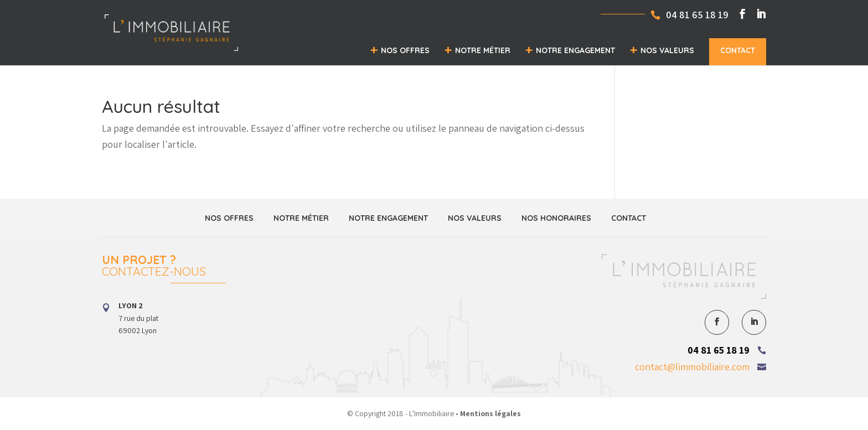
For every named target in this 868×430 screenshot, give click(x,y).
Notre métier (483, 50)
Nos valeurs (667, 50)
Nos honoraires (556, 218)
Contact (738, 50)
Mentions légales (490, 413)
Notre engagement (575, 50)
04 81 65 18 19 (719, 350)
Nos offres (405, 50)
